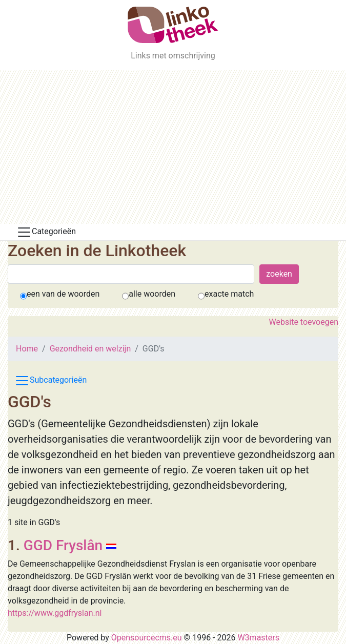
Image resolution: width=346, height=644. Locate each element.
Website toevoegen (304, 322)
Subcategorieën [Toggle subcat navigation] (50, 381)
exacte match (229, 294)
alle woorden (152, 294)
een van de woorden (63, 294)
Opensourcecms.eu (147, 638)
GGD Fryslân (63, 545)
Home (27, 349)
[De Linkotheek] (173, 25)
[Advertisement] (173, 147)
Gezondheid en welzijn (90, 349)
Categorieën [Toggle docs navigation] (46, 232)
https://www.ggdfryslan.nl (55, 613)
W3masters (258, 638)
